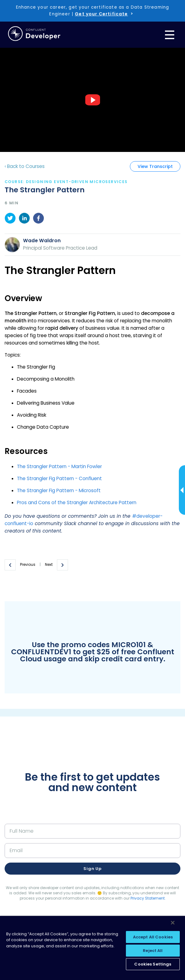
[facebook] (38, 219)
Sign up (92, 869)
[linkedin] (24, 219)
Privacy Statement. (148, 898)
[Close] (173, 923)
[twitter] (10, 219)
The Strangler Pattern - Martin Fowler (59, 466)
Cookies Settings (153, 964)
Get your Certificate (101, 14)
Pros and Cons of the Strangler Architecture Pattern (77, 502)
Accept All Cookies (153, 937)
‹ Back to (25, 166)
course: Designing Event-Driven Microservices (66, 182)
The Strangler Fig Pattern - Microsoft (59, 490)
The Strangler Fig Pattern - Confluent (59, 478)
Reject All (153, 951)
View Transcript (155, 166)
